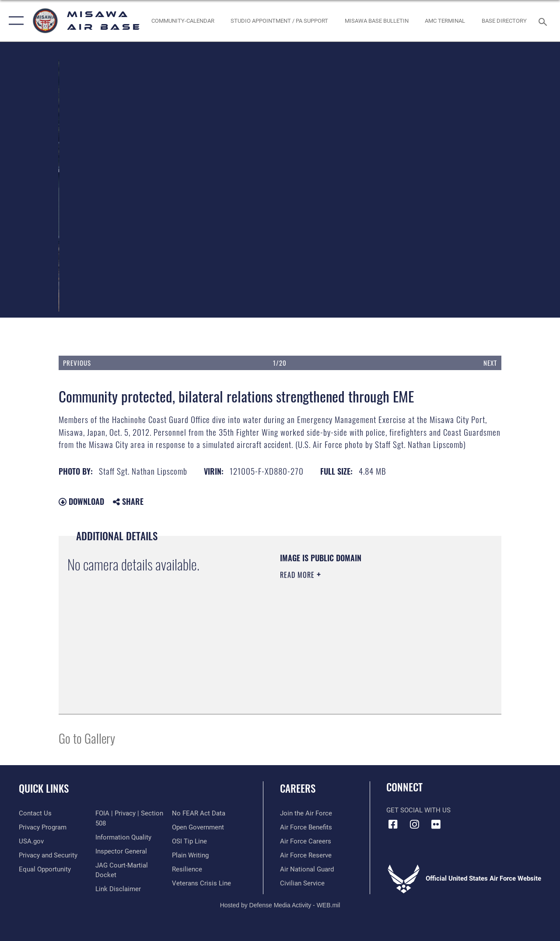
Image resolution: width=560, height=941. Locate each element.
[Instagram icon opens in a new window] (414, 824)
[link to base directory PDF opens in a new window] (504, 21)
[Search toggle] (544, 21)
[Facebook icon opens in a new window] (393, 824)
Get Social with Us (418, 810)
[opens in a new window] (279, 21)
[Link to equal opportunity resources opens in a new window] (45, 869)
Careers (298, 789)
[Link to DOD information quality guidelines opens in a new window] (123, 837)
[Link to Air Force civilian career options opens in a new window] (302, 883)
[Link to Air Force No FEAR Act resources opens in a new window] (199, 813)
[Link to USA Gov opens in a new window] (31, 841)
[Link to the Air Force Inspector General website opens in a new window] (121, 851)
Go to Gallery (87, 738)
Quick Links (44, 789)
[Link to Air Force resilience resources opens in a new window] (187, 869)
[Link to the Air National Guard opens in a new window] (307, 869)
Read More (298, 575)
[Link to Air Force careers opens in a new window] (306, 841)
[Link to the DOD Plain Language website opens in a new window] (190, 855)
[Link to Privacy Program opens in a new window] (43, 827)
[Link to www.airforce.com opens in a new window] (306, 813)
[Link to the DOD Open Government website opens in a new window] (198, 827)
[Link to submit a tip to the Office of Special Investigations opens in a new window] (189, 841)
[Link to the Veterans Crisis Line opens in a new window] (201, 883)
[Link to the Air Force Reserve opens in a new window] (306, 855)
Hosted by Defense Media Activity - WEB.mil (280, 905)
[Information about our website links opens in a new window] (118, 889)
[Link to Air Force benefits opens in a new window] (306, 827)
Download (81, 501)
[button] (14, 21)
